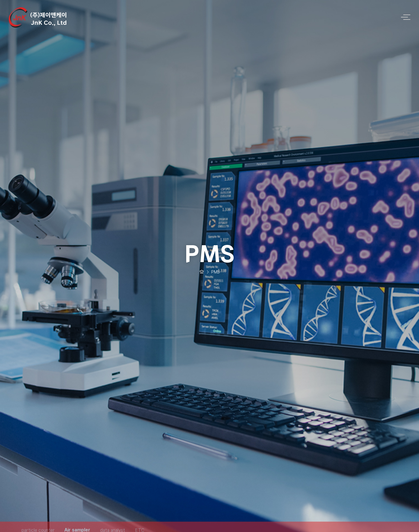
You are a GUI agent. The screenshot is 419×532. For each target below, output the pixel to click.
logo (201, 17)
